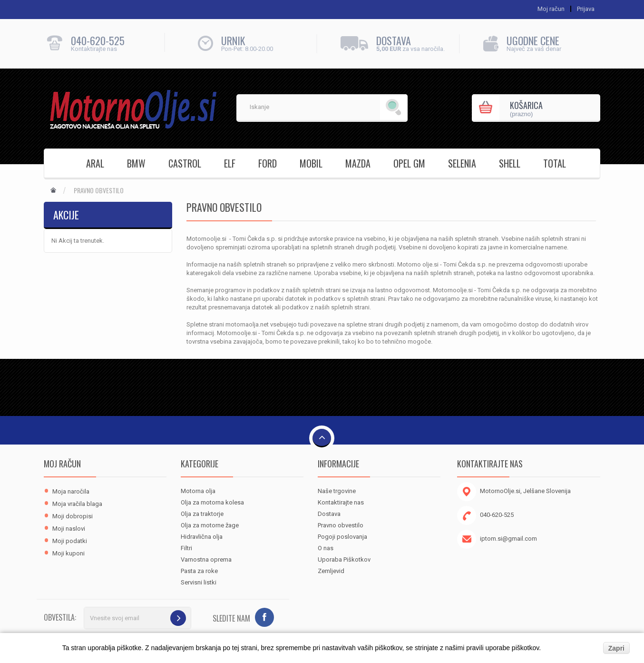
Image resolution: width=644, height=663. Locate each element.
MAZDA (358, 163)
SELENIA (462, 163)
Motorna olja (198, 491)
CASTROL (185, 163)
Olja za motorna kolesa (212, 502)
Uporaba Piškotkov (344, 559)
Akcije (66, 215)
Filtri (186, 548)
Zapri (616, 648)
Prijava (586, 9)
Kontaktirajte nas (341, 502)
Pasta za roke (199, 571)
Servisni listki (199, 582)
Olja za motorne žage (210, 525)
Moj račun (62, 464)
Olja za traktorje (202, 514)
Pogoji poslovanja (342, 537)
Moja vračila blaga (77, 504)
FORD (268, 163)
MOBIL (311, 163)
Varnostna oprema (206, 559)
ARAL (95, 163)
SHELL (510, 163)
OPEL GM (409, 163)
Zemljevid (331, 571)
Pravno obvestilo (341, 525)
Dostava (329, 514)
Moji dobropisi (73, 516)
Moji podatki (70, 541)
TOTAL (555, 163)
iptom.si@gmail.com (508, 539)
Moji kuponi (68, 553)
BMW (136, 163)
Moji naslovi (69, 529)
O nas (326, 548)
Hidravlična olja (202, 537)
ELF (230, 163)
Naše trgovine (337, 491)
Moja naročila (71, 491)
